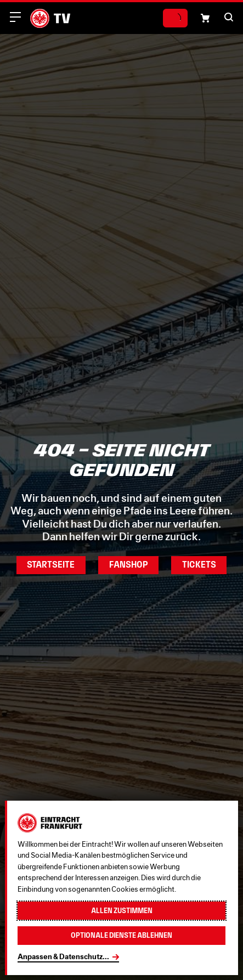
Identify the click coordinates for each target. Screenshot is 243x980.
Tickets (199, 565)
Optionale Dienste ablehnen (122, 935)
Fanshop (129, 565)
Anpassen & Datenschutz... (63, 956)
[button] (229, 17)
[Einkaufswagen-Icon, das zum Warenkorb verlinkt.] (205, 18)
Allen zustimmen (122, 911)
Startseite (51, 565)
